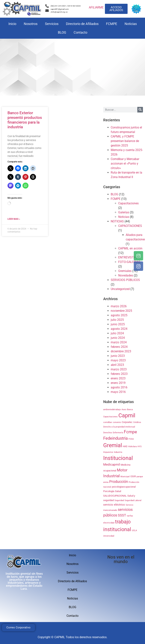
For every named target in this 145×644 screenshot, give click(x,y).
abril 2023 (117, 365)
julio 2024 (117, 333)
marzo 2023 (119, 369)
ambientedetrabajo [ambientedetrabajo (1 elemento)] (112, 410)
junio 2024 (118, 338)
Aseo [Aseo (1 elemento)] (124, 410)
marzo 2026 (119, 306)
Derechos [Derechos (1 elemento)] (108, 433)
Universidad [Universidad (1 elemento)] (109, 536)
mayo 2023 (118, 360)
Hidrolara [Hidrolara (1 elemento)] (132, 447)
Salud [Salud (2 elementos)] (118, 491)
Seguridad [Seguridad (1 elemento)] (119, 500)
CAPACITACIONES (130, 226)
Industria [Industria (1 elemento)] (118, 452)
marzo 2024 (119, 342)
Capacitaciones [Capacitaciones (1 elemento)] (110, 417)
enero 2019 (118, 383)
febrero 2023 (119, 374)
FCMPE (112, 24)
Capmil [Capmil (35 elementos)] (127, 415)
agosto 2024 (119, 329)
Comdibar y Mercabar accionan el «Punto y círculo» (125, 163)
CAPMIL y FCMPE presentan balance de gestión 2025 (125, 141)
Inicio (12, 24)
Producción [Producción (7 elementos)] (119, 482)
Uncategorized (120, 289)
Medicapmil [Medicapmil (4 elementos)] (112, 465)
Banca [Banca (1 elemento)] (130, 410)
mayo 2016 (118, 392)
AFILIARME (96, 7)
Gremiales (125, 271)
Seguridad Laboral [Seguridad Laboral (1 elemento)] (133, 500)
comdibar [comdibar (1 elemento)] (108, 422)
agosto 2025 (119, 315)
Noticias (131, 24)
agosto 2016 (119, 387)
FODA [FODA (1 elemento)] (131, 439)
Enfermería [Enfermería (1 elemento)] (118, 433)
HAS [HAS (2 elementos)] (125, 446)
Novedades (126, 275)
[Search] (140, 110)
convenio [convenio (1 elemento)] (117, 422)
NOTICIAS (117, 221)
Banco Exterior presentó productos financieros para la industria (25, 120)
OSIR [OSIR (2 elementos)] (133, 476)
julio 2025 (117, 320)
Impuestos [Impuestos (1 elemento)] (108, 452)
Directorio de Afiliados (82, 24)
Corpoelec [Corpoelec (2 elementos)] (127, 422)
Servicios (52, 24)
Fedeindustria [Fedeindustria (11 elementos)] (115, 438)
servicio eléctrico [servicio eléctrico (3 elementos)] (114, 505)
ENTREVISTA (127, 257)
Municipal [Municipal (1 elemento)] (125, 477)
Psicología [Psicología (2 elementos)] (109, 491)
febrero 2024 (119, 347)
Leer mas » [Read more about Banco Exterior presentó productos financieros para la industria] (14, 219)
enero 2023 (118, 378)
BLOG (62, 32)
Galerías (124, 212)
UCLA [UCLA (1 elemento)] (134, 530)
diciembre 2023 (121, 351)
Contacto (80, 32)
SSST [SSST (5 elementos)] (122, 515)
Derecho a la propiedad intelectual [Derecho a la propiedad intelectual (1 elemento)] (119, 427)
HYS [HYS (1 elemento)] (140, 447)
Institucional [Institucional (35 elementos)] (118, 458)
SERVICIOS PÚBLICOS (125, 280)
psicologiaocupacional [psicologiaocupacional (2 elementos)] (124, 487)
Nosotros (31, 24)
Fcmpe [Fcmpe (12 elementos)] (130, 432)
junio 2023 (118, 356)
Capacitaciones (128, 203)
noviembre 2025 (121, 311)
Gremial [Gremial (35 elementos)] (113, 445)
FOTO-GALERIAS (129, 262)
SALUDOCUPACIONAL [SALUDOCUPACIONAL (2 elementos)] (115, 496)
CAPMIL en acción (130, 248)
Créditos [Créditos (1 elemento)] (137, 422)
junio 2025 (118, 324)
